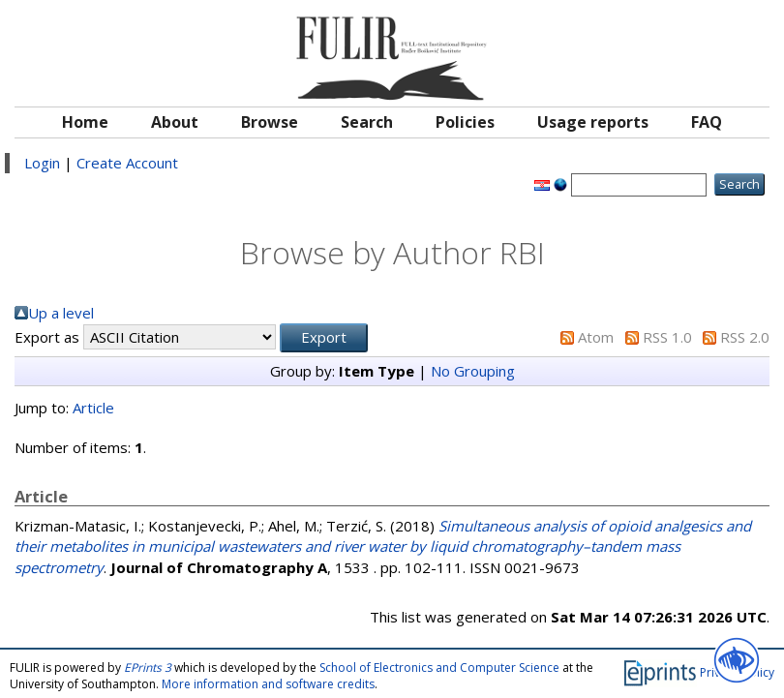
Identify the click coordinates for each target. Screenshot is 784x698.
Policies (465, 122)
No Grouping (473, 371)
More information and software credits (268, 684)
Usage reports (593, 122)
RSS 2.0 (745, 337)
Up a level (61, 313)
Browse (270, 122)
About (175, 122)
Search (367, 122)
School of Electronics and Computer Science (439, 668)
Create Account (127, 163)
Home (85, 122)
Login (42, 163)
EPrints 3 (148, 668)
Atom (596, 337)
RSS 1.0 (667, 337)
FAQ (707, 122)
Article (93, 408)
